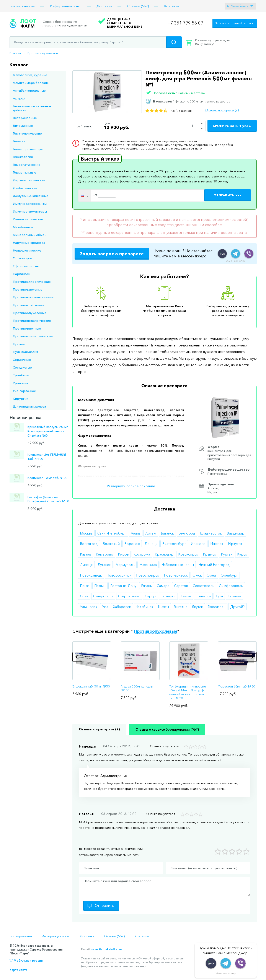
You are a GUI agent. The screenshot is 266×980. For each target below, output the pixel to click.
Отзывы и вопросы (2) (222, 110)
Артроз (19, 98)
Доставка (104, 6)
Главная (15, 53)
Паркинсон (21, 274)
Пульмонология (25, 352)
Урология (20, 383)
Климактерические (28, 219)
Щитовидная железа (29, 406)
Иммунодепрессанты (30, 204)
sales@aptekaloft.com (106, 949)
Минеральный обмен (30, 235)
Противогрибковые (29, 305)
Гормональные (24, 172)
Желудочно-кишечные (31, 196)
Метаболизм (23, 227)
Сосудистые (22, 367)
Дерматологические (29, 180)
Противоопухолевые (43, 53)
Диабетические (25, 188)
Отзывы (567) (138, 6)
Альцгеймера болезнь (31, 83)
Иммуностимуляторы (30, 211)
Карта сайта (19, 970)
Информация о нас (66, 6)
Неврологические (27, 250)
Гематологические (27, 133)
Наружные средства (29, 243)
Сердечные (22, 360)
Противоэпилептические (33, 336)
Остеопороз (23, 258)
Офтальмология (26, 266)
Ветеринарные (25, 118)
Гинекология (23, 157)
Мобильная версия (28, 960)
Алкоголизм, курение (30, 75)
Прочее (19, 344)
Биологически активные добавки (32, 108)
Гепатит (19, 141)
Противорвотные (27, 328)
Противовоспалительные (33, 297)
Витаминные (23, 126)
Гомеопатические (27, 165)
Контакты (172, 6)
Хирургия (20, 399)
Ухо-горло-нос (24, 391)
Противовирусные (28, 289)
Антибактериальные (29, 90)
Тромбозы (21, 375)
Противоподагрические (32, 321)
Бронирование (22, 6)
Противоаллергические (32, 282)
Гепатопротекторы (28, 149)
